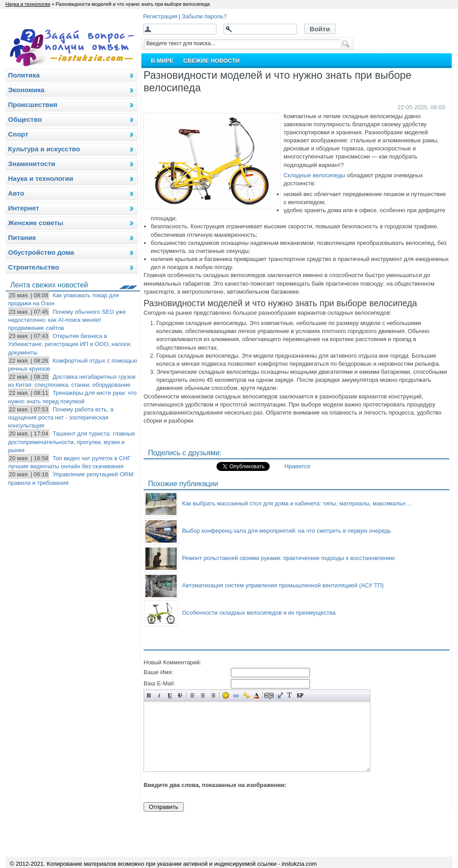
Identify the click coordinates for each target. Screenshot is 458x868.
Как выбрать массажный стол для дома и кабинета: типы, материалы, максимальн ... (297, 503)
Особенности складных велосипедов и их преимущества (259, 613)
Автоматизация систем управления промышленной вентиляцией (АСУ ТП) (283, 585)
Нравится (297, 466)
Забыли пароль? (204, 16)
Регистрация (160, 16)
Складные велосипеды (314, 175)
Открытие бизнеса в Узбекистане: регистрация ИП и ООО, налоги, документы (70, 344)
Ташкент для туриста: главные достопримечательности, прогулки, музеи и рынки (72, 442)
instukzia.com (299, 864)
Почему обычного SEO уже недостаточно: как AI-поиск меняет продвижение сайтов (67, 320)
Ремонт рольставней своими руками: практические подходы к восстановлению (288, 558)
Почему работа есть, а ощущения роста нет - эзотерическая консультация (61, 417)
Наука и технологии (28, 4)
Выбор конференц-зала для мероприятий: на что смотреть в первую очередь (287, 531)
